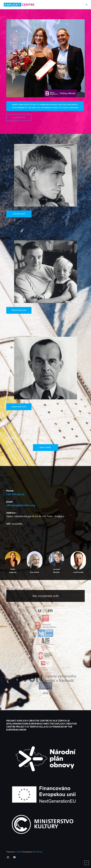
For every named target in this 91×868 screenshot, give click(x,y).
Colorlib (19, 852)
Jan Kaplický (19, 214)
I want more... (45, 448)
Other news (19, 117)
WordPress (38, 852)
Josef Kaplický (19, 407)
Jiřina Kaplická (19, 310)
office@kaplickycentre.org (21, 505)
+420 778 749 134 (15, 494)
